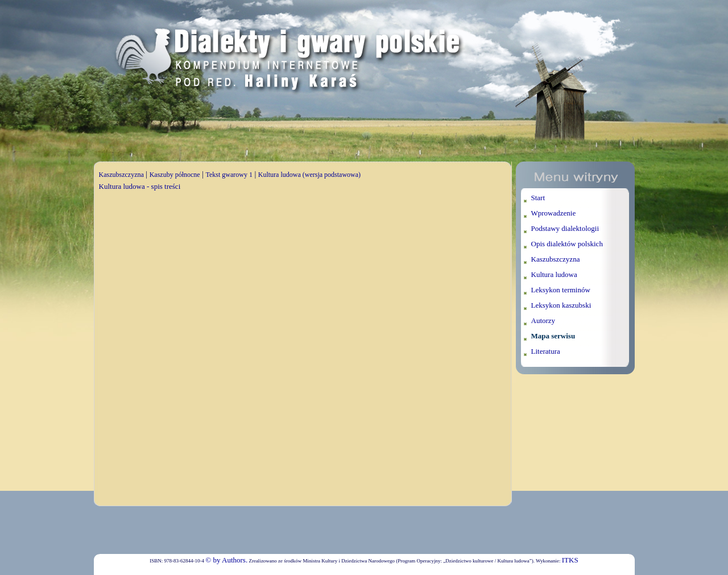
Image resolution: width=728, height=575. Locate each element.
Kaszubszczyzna (121, 175)
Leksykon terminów (561, 290)
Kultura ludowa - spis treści (140, 186)
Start (538, 198)
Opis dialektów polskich (567, 244)
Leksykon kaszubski (561, 305)
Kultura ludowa (554, 274)
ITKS (570, 560)
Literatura (546, 351)
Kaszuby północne (175, 175)
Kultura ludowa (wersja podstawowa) (309, 175)
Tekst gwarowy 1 (229, 175)
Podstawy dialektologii (565, 228)
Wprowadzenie (554, 213)
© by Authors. (226, 560)
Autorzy (543, 320)
